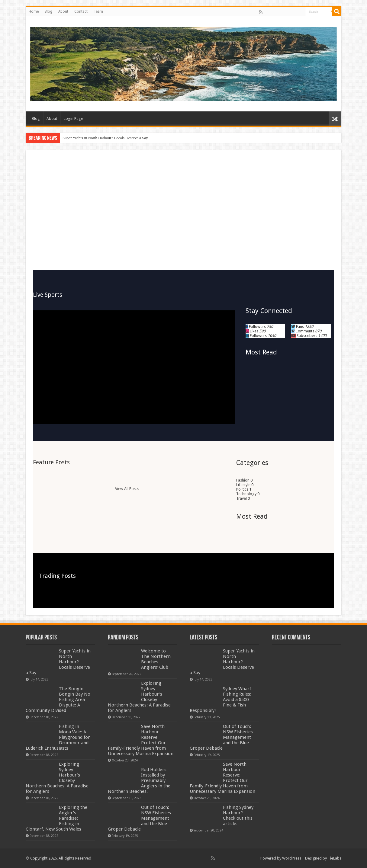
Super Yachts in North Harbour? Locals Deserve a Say (105, 138)
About (63, 11)
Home (34, 11)
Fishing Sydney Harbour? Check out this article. (238, 815)
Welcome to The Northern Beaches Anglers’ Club (156, 659)
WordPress (292, 858)
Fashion (243, 480)
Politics (242, 489)
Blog (48, 11)
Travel (241, 498)
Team (98, 11)
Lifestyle (243, 485)
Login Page (73, 119)
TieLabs (335, 858)
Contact (81, 11)
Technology (246, 494)
